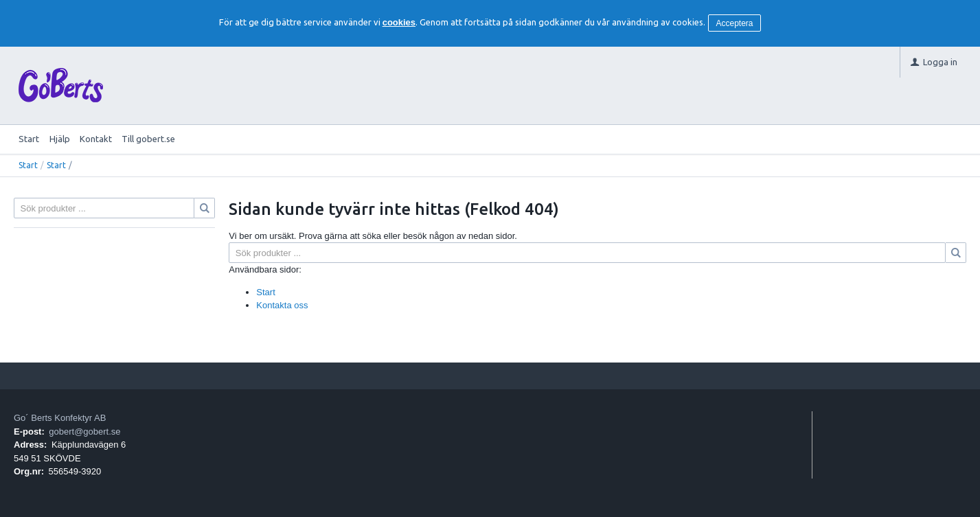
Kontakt (96, 139)
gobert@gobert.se (84, 432)
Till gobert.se (148, 139)
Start (29, 139)
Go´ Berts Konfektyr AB (60, 418)
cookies (399, 22)
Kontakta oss (282, 305)
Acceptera (735, 23)
